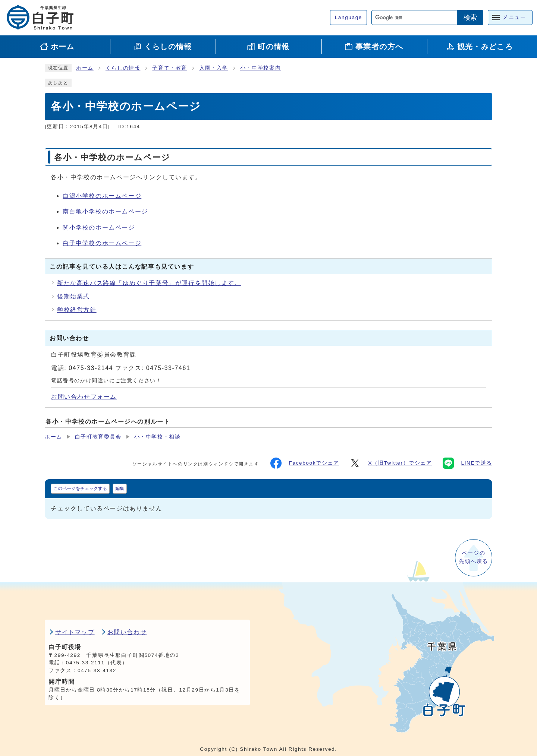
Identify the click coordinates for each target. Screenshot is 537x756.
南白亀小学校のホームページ (105, 211)
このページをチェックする (80, 488)
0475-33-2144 (91, 368)
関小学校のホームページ (99, 227)
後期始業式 (73, 296)
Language (348, 17)
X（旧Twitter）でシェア (391, 463)
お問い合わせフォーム (84, 397)
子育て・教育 (170, 68)
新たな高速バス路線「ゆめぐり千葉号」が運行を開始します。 (149, 283)
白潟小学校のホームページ (102, 196)
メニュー (514, 17)
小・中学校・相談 (158, 437)
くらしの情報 (123, 68)
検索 (470, 18)
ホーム (85, 68)
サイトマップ (75, 632)
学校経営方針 (77, 310)
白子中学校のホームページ (102, 243)
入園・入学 (214, 68)
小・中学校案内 (260, 68)
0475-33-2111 (85, 663)
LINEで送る (467, 463)
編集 (120, 488)
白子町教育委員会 (98, 437)
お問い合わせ (127, 632)
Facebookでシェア (305, 463)
